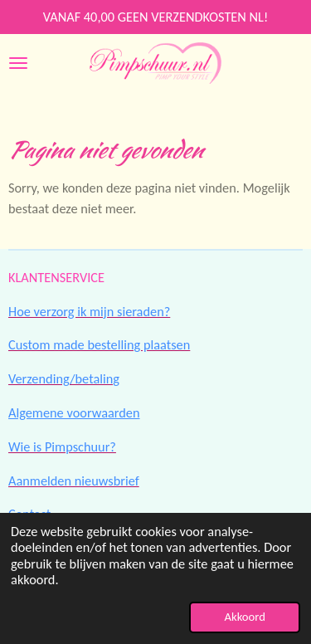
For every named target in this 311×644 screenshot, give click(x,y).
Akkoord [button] (244, 617)
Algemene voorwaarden (74, 412)
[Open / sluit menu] (18, 63)
